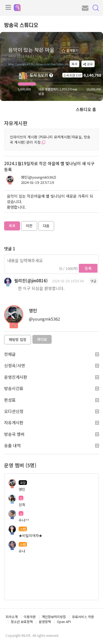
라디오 (42, 339)
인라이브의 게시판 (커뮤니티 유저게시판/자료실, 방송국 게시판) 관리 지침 (50, 139)
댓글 (93, 281)
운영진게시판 (51, 377)
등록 (88, 268)
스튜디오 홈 (86, 109)
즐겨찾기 (70, 50)
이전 (29, 226)
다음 (46, 226)
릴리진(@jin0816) (31, 281)
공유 (88, 64)
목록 (12, 226)
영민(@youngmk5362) (38, 177)
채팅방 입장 (18, 340)
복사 (74, 64)
